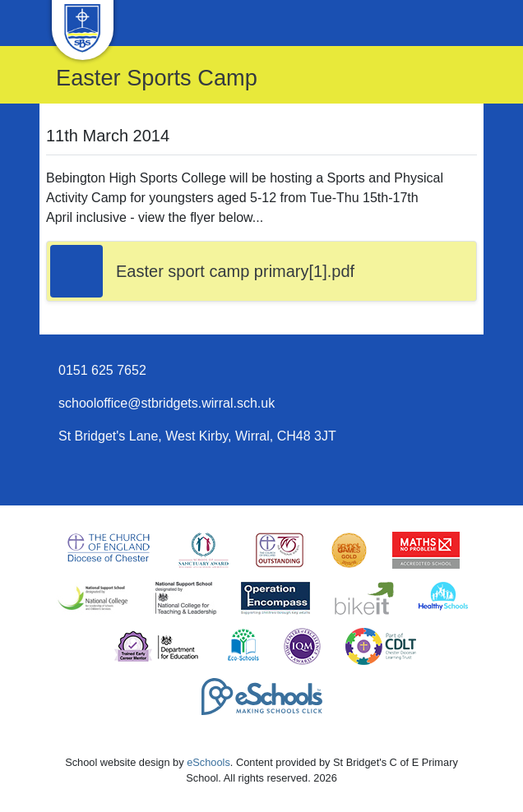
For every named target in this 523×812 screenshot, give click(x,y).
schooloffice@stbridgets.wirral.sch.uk (167, 403)
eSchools (208, 762)
